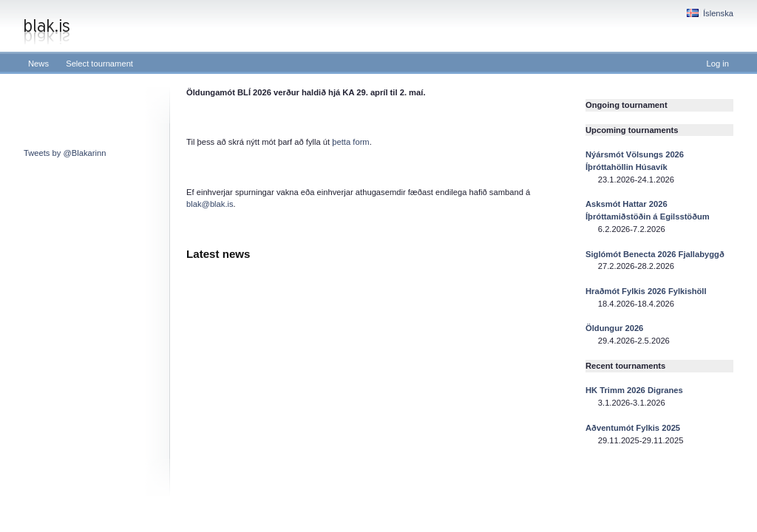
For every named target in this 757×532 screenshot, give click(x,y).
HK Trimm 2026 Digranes (634, 390)
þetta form (350, 142)
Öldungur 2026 (614, 328)
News (38, 64)
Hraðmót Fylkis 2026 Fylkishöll (646, 291)
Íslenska (710, 13)
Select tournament (99, 64)
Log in (718, 64)
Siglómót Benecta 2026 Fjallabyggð (655, 254)
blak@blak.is (210, 204)
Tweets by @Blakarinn (65, 153)
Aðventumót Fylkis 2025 (633, 428)
